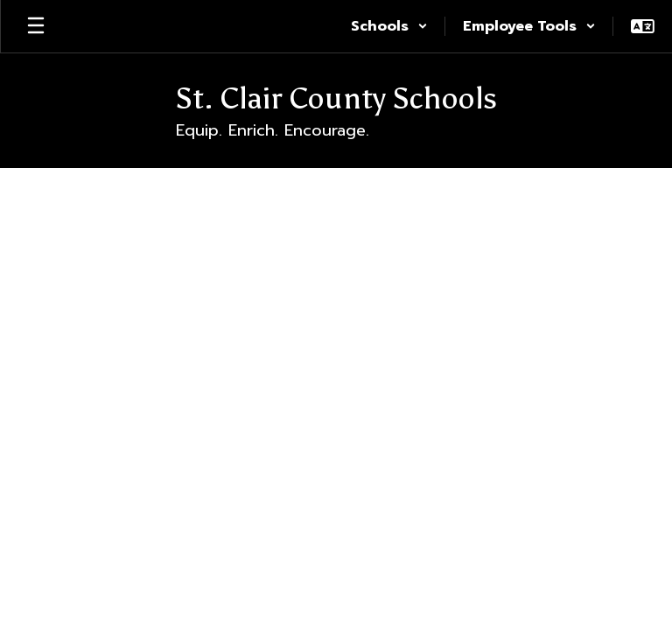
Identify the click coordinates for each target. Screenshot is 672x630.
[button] (389, 26)
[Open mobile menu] (36, 26)
